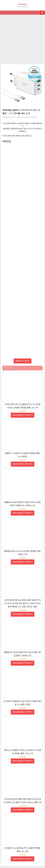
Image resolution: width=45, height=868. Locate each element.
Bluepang (22, 4)
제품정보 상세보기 (23, 361)
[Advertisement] (22, 38)
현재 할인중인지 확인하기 (23, 415)
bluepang (22, 117)
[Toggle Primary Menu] (42, 13)
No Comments (33, 117)
